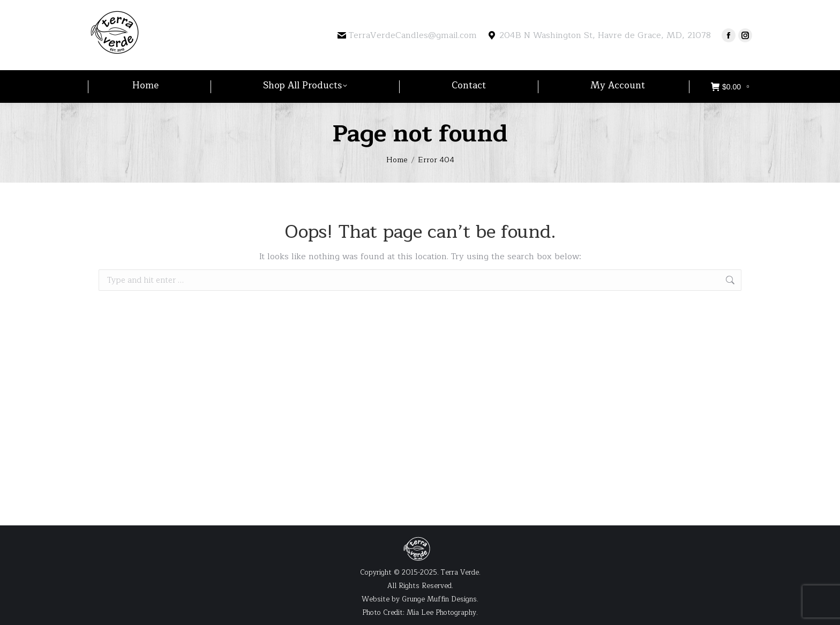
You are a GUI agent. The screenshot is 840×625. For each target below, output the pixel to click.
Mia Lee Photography (441, 613)
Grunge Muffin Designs (439, 599)
